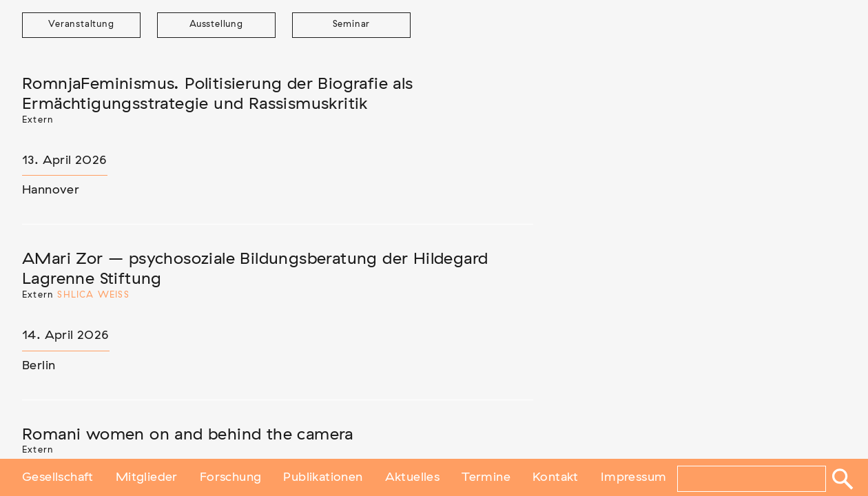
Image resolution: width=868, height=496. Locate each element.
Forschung (231, 477)
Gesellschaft (58, 477)
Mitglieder (147, 477)
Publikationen (323, 477)
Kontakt (556, 477)
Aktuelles (413, 477)
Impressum (634, 477)
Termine (486, 477)
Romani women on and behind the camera (188, 435)
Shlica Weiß (93, 295)
